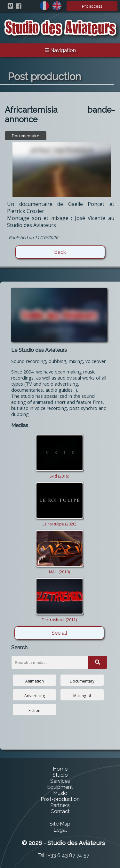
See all (59, 633)
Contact (60, 811)
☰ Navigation (60, 50)
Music (60, 793)
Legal (60, 830)
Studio (60, 775)
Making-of (82, 696)
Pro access (92, 6)
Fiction (34, 710)
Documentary (82, 681)
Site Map (60, 824)
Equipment (60, 787)
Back (60, 252)
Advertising (35, 696)
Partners (60, 805)
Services (60, 781)
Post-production (60, 799)
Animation (35, 681)
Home (60, 769)
